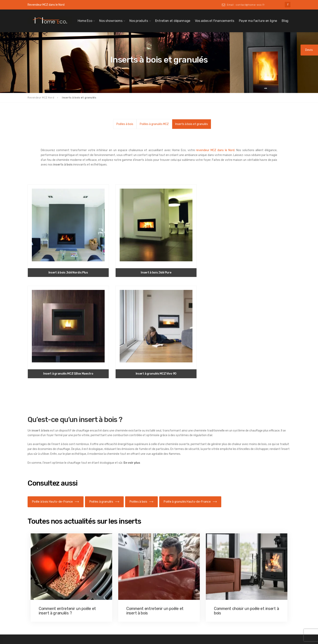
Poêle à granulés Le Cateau (52, 565)
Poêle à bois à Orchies (116, 588)
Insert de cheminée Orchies (186, 588)
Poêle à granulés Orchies (50, 583)
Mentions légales (242, 618)
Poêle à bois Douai (113, 560)
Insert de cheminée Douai (185, 560)
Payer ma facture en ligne (258, 21)
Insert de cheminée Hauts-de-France (188, 542)
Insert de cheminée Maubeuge (188, 583)
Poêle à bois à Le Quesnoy (118, 571)
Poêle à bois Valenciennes (118, 606)
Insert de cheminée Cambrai (187, 548)
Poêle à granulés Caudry (50, 554)
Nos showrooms (111, 21)
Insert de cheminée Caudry (186, 554)
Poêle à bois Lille (112, 577)
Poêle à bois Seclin (114, 600)
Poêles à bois (125, 124)
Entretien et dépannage (173, 21)
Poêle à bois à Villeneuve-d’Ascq (122, 612)
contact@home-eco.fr (251, 542)
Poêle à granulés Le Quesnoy (53, 571)
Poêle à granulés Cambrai (51, 548)
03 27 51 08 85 (238, 570)
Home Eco (85, 21)
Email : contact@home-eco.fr (246, 5)
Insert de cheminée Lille (184, 577)
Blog (285, 21)
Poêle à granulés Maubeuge (52, 577)
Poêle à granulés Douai (49, 560)
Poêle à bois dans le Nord (114, 542)
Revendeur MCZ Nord (41, 98)
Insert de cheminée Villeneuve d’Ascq (192, 616)
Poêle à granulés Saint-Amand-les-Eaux (60, 588)
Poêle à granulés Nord (45, 542)
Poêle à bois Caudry (114, 554)
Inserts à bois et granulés (192, 124)
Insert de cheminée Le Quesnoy (189, 571)
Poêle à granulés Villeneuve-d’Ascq (57, 600)
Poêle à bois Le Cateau (116, 565)
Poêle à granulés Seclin (50, 594)
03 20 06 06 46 (238, 584)
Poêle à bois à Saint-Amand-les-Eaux (125, 594)
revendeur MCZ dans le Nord (215, 150)
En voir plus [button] (132, 338)
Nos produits (139, 21)
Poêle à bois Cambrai (115, 548)
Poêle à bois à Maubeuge (118, 583)
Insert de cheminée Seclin (185, 604)
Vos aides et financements (215, 21)
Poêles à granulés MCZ (154, 124)
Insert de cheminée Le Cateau (188, 565)
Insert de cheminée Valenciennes (190, 610)
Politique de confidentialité (249, 624)
